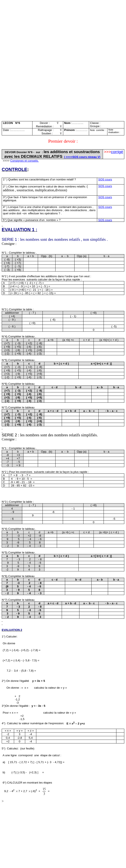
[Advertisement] (63, 32)
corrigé (117, 152)
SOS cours (105, 179)
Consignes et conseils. (24, 161)
